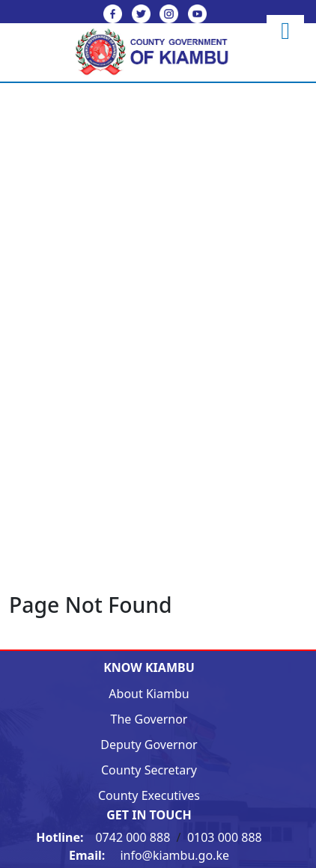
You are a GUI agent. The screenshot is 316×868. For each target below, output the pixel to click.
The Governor (149, 719)
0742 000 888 (104, 837)
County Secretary (149, 770)
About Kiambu (149, 694)
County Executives (149, 795)
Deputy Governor (149, 745)
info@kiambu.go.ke (149, 855)
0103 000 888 (225, 837)
